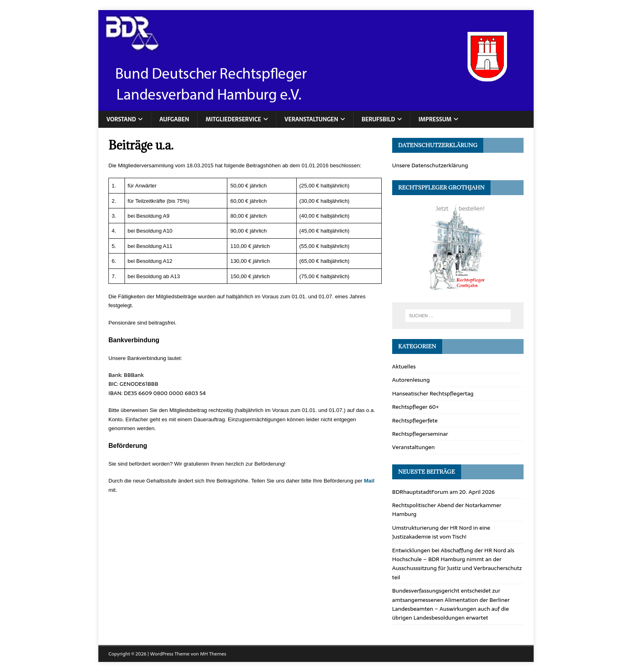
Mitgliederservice (233, 119)
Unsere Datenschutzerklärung (430, 165)
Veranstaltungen (311, 119)
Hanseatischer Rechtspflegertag (433, 393)
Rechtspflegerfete (415, 420)
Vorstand (121, 119)
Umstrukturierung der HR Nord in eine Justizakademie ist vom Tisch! (441, 532)
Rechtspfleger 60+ (416, 407)
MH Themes (213, 654)
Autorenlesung (411, 380)
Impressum (435, 119)
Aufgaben (174, 119)
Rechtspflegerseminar (420, 434)
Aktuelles (404, 366)
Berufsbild (378, 119)
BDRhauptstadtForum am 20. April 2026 (444, 492)
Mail (369, 481)
